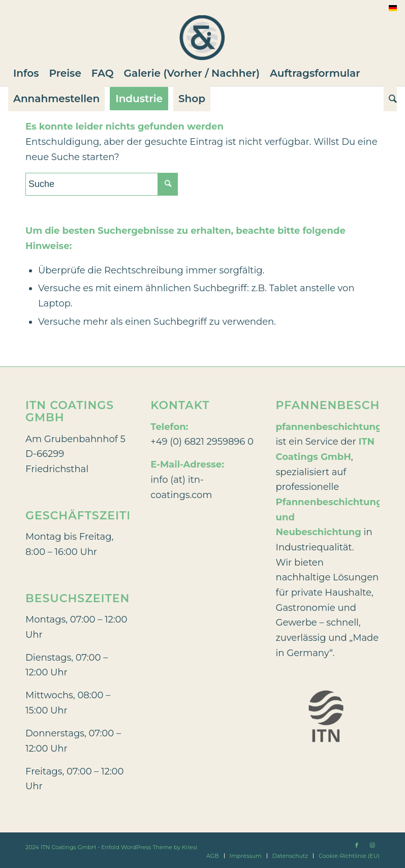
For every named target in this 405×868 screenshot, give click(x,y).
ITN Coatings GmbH (69, 847)
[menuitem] (26, 73)
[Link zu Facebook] (357, 845)
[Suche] (390, 99)
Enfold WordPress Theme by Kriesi (149, 847)
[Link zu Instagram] (372, 845)
